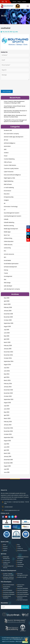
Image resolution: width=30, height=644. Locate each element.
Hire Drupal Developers (23, 588)
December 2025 (8, 314)
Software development (10, 267)
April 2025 (7, 339)
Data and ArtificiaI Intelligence (12, 175)
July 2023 (6, 406)
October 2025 (8, 320)
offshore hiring (8, 238)
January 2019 (8, 456)
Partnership (20, 566)
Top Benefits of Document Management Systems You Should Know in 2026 (15, 121)
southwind (6, 28)
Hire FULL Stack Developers (21, 586)
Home (5, 545)
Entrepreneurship (9, 197)
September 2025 (9, 323)
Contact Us (20, 549)
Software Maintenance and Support (23, 558)
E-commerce (6, 560)
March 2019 (7, 453)
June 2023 (7, 409)
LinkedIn (6, 219)
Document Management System (23, 574)
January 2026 (8, 311)
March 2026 (7, 304)
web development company (12, 289)
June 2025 (7, 333)
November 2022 (8, 431)
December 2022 (8, 428)
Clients (14, 2)
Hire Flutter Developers (22, 600)
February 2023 (8, 422)
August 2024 (7, 365)
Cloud (6, 156)
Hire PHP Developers (8, 590)
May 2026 (7, 298)
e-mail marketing (9, 188)
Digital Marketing (9, 181)
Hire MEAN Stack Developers (7, 597)
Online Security (8, 245)
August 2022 (7, 441)
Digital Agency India (9, 178)
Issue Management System (12, 213)
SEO (5, 257)
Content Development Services (8, 567)
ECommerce (7, 191)
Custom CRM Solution (10, 165)
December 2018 (8, 460)
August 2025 (7, 326)
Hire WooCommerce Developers (22, 597)
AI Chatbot (20, 560)
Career (24, 2)
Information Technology (11, 207)
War (5, 279)
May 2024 (7, 374)
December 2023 (8, 390)
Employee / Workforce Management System (8, 578)
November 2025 (8, 317)
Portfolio (5, 551)
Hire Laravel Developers (9, 585)
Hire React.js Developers (9, 594)
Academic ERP (8, 130)
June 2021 (7, 447)
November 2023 (8, 393)
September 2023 (9, 399)
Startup (6, 270)
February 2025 (8, 346)
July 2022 (6, 444)
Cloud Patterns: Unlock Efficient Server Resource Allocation (15, 107)
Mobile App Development (11, 229)
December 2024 (8, 352)
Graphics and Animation (7, 563)
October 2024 (8, 358)
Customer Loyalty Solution (11, 169)
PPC (5, 251)
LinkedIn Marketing (9, 222)
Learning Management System (13, 216)
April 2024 (7, 377)
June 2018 (7, 472)
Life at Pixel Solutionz (22, 551)
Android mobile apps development (14, 137)
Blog (18, 545)
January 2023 (8, 425)
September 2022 (9, 437)
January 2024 (8, 387)
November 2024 (8, 355)
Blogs (19, 2)
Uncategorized (8, 276)
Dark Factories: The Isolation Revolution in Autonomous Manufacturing (15, 111)
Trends (6, 273)
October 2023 (8, 396)
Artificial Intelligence (10, 143)
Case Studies (21, 564)
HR (5, 203)
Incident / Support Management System (8, 574)
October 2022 (8, 434)
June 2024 (7, 371)
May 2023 (7, 412)
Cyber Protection (9, 172)
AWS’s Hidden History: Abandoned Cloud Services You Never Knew (15, 116)
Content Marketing (9, 159)
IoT (5, 210)
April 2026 (7, 301)
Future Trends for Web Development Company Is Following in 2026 (14, 102)
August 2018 (7, 466)
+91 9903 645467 (9, 507)
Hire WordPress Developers (7, 588)
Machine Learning (9, 226)
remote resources (9, 254)
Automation (7, 146)
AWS (5, 149)
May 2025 (7, 336)
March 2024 (7, 380)
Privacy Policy (5, 639)
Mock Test (7, 235)
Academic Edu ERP (22, 577)
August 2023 (7, 403)
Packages (20, 562)
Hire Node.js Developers (9, 592)
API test (6, 140)
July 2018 (6, 469)
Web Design (7, 283)
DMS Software (8, 184)
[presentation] (11, 85)
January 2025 (8, 349)
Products (5, 549)
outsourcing (7, 248)
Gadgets (6, 200)
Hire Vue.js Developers (22, 592)
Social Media (7, 260)
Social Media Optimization (11, 264)
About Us (5, 547)
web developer (8, 286)
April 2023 (7, 415)
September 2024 (9, 361)
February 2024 (8, 384)
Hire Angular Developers (23, 594)
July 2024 (7, 368)
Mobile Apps (7, 232)
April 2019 (6, 450)
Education (7, 194)
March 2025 (7, 342)
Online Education (9, 241)
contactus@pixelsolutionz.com (12, 510)
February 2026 (8, 307)
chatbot (6, 153)
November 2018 (8, 463)
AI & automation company (11, 134)
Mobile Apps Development (6, 558)
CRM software (8, 162)
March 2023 (7, 418)
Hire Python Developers (23, 590)
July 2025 (6, 330)
